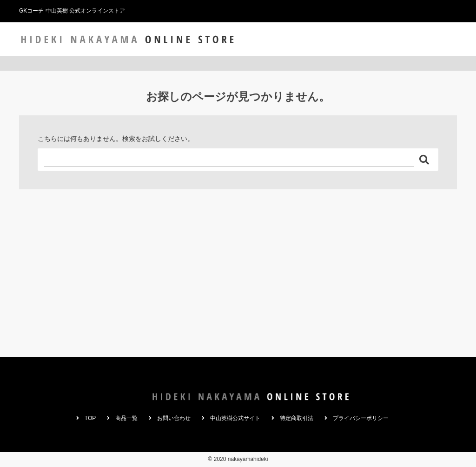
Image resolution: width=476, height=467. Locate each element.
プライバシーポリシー (361, 418)
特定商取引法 (297, 418)
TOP (283, 39)
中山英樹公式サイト (422, 39)
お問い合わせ (361, 39)
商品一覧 (316, 39)
